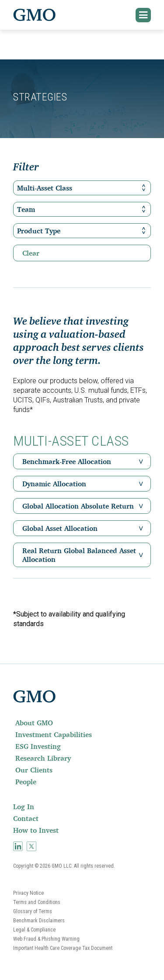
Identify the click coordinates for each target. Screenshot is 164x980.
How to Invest (36, 830)
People (26, 782)
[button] (143, 15)
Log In (24, 807)
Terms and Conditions (37, 902)
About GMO (34, 723)
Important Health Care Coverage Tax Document (63, 948)
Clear (31, 253)
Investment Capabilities (54, 734)
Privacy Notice (28, 893)
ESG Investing (38, 746)
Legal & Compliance (34, 930)
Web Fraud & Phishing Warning (46, 939)
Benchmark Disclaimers (39, 921)
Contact (26, 818)
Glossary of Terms (33, 911)
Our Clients (34, 770)
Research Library (43, 758)
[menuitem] (82, 723)
